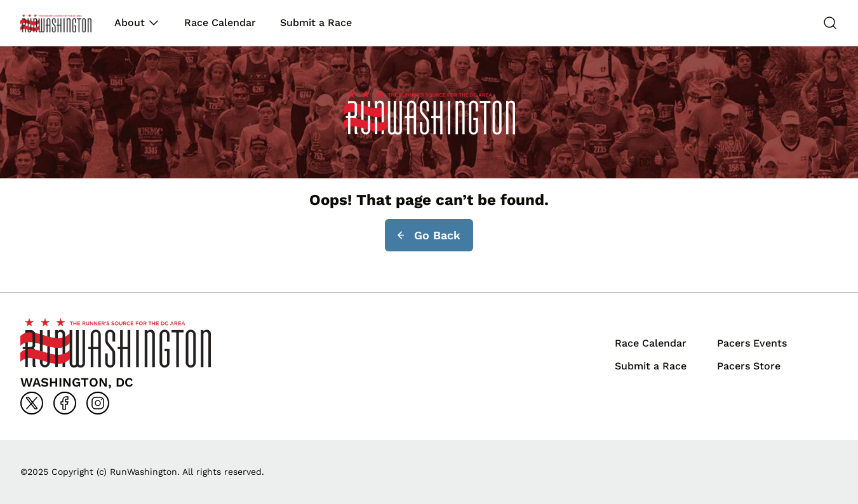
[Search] (830, 23)
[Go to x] (32, 403)
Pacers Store (749, 366)
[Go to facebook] (65, 403)
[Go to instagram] (98, 403)
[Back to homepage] (56, 23)
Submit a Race (316, 23)
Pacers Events (752, 343)
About (130, 23)
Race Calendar (220, 23)
